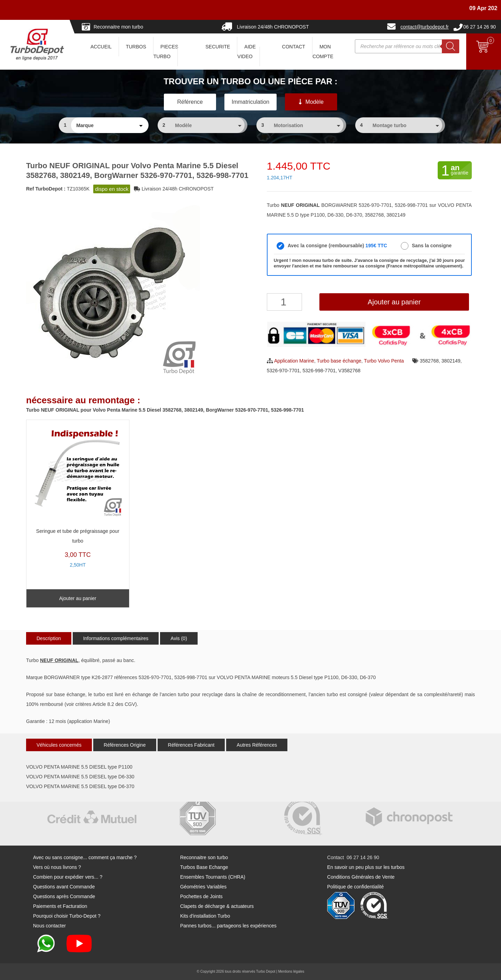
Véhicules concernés (59, 745)
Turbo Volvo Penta (384, 361)
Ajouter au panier (394, 302)
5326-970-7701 (283, 371)
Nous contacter (49, 926)
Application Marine (294, 361)
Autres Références (257, 745)
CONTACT (294, 47)
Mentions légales (291, 971)
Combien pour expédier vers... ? (68, 877)
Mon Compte (323, 52)
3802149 (451, 361)
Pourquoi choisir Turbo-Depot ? (67, 916)
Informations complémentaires (116, 638)
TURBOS (136, 47)
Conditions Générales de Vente (361, 877)
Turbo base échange (339, 361)
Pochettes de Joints (201, 896)
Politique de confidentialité (355, 887)
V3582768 (349, 371)
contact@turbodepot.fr (425, 27)
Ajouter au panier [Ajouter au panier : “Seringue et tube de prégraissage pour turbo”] (78, 598)
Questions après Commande (64, 896)
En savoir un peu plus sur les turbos (366, 867)
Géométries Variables (204, 887)
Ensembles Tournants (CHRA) (213, 877)
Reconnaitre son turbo (204, 857)
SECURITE (218, 47)
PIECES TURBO (166, 52)
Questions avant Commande (64, 887)
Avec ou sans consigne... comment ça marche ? (85, 857)
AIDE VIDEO (246, 52)
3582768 (430, 361)
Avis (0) (179, 638)
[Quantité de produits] (284, 302)
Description (49, 638)
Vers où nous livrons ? (57, 867)
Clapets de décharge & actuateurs (217, 906)
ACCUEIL (101, 47)
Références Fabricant (191, 745)
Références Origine (125, 745)
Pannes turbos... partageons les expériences (228, 926)
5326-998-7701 (319, 371)
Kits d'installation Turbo (205, 916)
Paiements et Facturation (60, 906)
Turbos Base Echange (204, 867)
